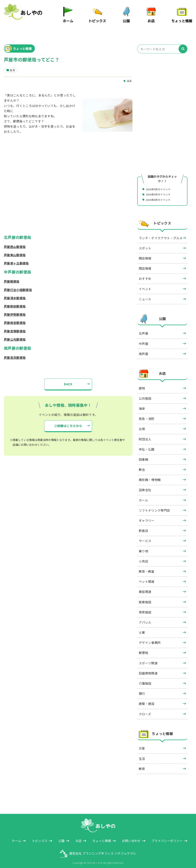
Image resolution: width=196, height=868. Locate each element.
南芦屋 (143, 350)
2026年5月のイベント (160, 190)
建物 (142, 385)
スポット (145, 244)
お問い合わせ (131, 837)
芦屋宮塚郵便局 (15, 327)
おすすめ (145, 275)
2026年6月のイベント (160, 196)
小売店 (143, 558)
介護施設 (145, 680)
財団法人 (145, 435)
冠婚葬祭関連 (148, 670)
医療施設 (145, 598)
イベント (145, 285)
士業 (142, 629)
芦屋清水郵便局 (15, 294)
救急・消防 (147, 415)
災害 (142, 745)
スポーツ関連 (148, 659)
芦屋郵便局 (12, 278)
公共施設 (145, 395)
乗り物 (143, 547)
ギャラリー (147, 517)
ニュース (145, 295)
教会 (142, 466)
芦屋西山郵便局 (15, 243)
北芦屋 (143, 330)
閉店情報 (145, 265)
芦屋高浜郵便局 (15, 354)
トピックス (100, 19)
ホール (143, 496)
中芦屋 (143, 340)
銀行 (142, 690)
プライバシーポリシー (167, 837)
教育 (142, 765)
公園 (129, 19)
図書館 (143, 456)
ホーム (73, 19)
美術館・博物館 (150, 476)
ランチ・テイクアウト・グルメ (161, 234)
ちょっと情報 (183, 19)
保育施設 (145, 608)
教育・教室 (147, 568)
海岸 (142, 405)
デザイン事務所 (150, 639)
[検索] (183, 45)
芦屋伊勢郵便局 (15, 311)
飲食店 (143, 527)
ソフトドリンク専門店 (154, 507)
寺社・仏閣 (147, 446)
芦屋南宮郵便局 (15, 319)
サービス (145, 537)
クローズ (145, 710)
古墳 (142, 425)
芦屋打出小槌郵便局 (18, 286)
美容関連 (145, 588)
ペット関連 (147, 578)
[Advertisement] (162, 86)
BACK (68, 380)
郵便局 (143, 649)
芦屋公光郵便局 (15, 336)
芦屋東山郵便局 (15, 251)
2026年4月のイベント (160, 185)
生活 (129, 77)
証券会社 (145, 486)
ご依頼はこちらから (68, 422)
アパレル (145, 619)
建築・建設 (147, 700)
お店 (153, 19)
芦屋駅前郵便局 (15, 302)
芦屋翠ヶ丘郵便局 (16, 259)
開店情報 (145, 255)
